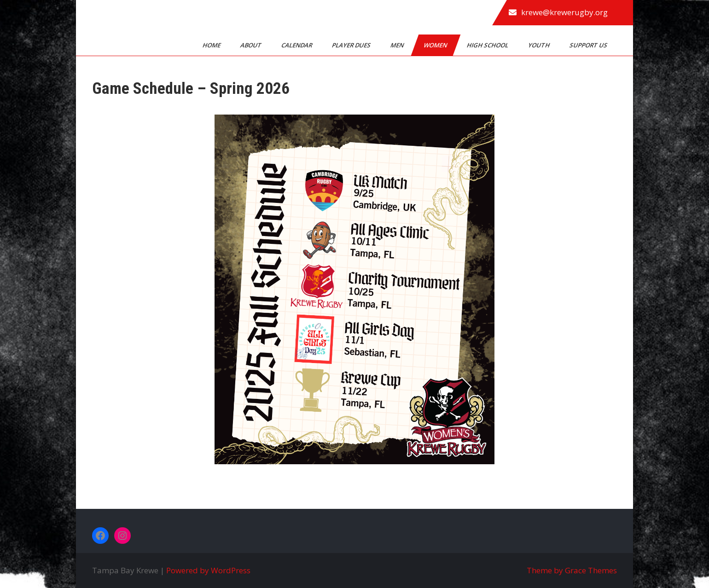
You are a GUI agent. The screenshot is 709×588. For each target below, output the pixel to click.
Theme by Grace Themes (572, 570)
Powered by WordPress (208, 570)
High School (488, 45)
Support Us (589, 45)
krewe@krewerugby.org (564, 12)
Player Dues (352, 45)
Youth (540, 45)
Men (398, 45)
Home (212, 45)
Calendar (297, 45)
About (252, 45)
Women (436, 45)
